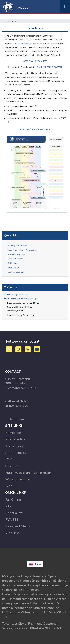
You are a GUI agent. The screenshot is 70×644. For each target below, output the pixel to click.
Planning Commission (17, 246)
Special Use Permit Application (22, 250)
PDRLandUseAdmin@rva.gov (24, 299)
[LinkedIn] (28, 349)
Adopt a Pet (14, 513)
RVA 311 (12, 520)
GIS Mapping (13, 263)
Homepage (13, 433)
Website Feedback (19, 479)
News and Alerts (18, 526)
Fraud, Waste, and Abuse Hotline (29, 473)
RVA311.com (15, 419)
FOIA (9, 459)
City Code (12, 466)
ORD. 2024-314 (23, 44)
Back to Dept (11, 22)
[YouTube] (37, 349)
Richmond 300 (14, 268)
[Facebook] (10, 349)
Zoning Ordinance (15, 259)
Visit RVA (12, 533)
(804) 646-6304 (20, 295)
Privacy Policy (15, 439)
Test (9, 486)
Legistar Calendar (16, 272)
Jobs (8, 506)
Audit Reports (16, 453)
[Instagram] (19, 349)
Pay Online (13, 500)
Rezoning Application (17, 254)
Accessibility (14, 446)
